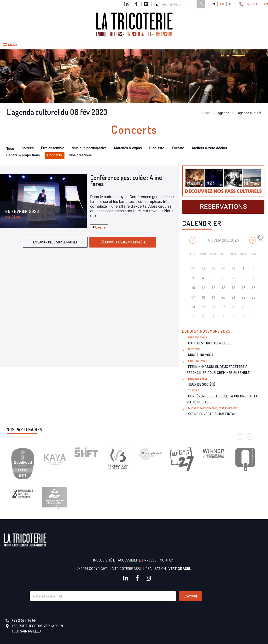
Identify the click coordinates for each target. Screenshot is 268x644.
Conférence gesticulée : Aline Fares (126, 180)
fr (222, 4)
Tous (10, 149)
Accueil (206, 113)
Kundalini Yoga (201, 355)
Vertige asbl (180, 569)
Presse (150, 560)
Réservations (223, 207)
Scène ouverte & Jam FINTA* (212, 414)
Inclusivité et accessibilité (117, 560)
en (213, 4)
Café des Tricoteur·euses (210, 343)
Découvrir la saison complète (123, 242)
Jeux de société (202, 384)
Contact (167, 560)
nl (231, 4)
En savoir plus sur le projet (55, 242)
